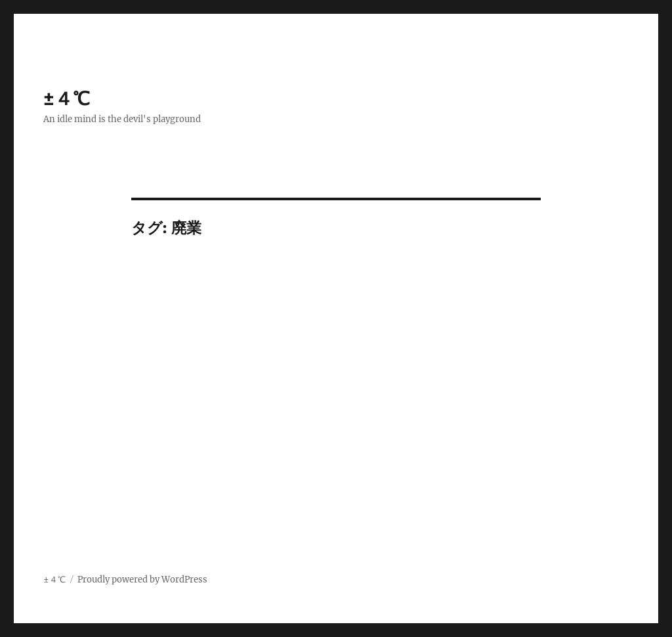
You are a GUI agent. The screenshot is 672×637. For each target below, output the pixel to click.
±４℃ (67, 99)
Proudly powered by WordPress (142, 580)
